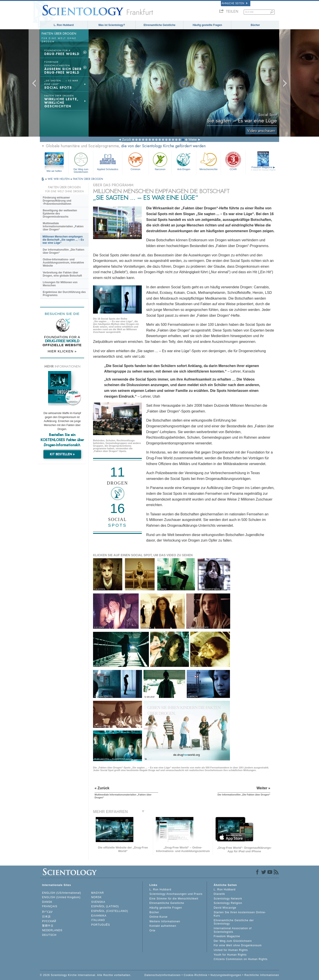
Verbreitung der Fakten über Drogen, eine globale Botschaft (62, 274)
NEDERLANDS (52, 930)
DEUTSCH (49, 935)
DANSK (47, 902)
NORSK (97, 897)
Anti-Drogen (184, 161)
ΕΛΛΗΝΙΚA (99, 916)
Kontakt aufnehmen (163, 926)
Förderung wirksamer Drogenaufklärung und (57, 201)
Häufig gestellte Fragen (207, 25)
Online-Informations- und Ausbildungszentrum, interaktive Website (63, 263)
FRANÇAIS (50, 906)
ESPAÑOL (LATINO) (105, 906)
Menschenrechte (208, 161)
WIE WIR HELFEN (59, 179)
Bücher (255, 25)
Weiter (193, 139)
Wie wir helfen (54, 171)
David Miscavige (225, 908)
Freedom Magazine (263, 168)
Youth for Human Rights (230, 955)
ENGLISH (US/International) (62, 893)
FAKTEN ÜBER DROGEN (88, 179)
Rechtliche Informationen (262, 975)
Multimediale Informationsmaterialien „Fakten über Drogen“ (63, 226)
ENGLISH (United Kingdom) (61, 897)
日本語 (46, 917)
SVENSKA (98, 902)
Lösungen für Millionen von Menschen (60, 284)
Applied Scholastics (108, 161)
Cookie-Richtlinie (195, 975)
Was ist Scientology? (112, 25)
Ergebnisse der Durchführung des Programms (64, 294)
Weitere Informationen (165, 921)
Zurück (126, 139)
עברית (47, 912)
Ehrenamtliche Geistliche (159, 25)
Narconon (160, 161)
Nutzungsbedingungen (226, 975)
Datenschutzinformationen (162, 975)
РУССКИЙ (49, 921)
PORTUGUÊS (101, 925)
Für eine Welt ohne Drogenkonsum (238, 945)
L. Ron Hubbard (64, 25)
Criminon (136, 161)
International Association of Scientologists (232, 930)
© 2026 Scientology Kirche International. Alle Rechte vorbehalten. (86, 975)
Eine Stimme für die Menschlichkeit (174, 899)
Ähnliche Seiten (234, 3)
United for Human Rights (231, 950)
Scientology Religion (228, 903)
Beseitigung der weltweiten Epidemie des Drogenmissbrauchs (60, 214)
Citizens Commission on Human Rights (240, 959)
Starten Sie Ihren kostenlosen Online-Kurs (240, 914)
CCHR (233, 161)
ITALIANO (98, 920)
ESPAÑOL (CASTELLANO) (110, 911)
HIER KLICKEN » (62, 351)
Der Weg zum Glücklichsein (81, 162)
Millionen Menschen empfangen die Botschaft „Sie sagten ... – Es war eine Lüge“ (63, 240)
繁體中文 (48, 926)
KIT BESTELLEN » (62, 454)
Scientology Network (228, 899)
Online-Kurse (158, 917)
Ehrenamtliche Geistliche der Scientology (234, 922)
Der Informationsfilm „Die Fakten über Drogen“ (63, 251)
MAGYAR (98, 893)
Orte (152, 931)
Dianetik (219, 894)
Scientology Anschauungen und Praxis (176, 894)
